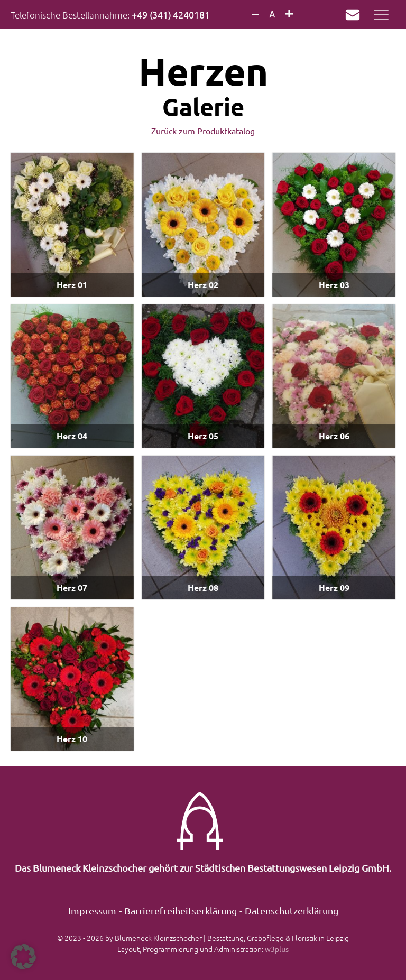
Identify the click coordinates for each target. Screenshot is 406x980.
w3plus (277, 949)
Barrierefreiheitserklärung (181, 910)
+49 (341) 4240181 (171, 15)
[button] (23, 957)
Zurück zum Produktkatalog (203, 131)
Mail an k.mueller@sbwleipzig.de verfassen (350, 15)
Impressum (92, 910)
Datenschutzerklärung (292, 910)
